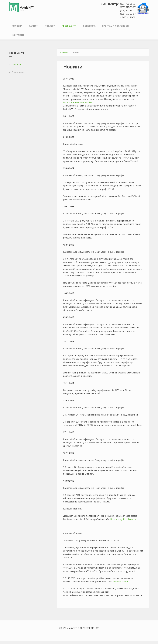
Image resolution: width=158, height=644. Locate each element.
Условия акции (120, 582)
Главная (64, 52)
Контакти (18, 35)
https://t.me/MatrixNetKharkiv (78, 102)
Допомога (89, 26)
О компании (18, 72)
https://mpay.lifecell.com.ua (123, 519)
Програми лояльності (116, 26)
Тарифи (34, 26)
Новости (16, 64)
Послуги (50, 26)
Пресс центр (69, 26)
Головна (17, 26)
